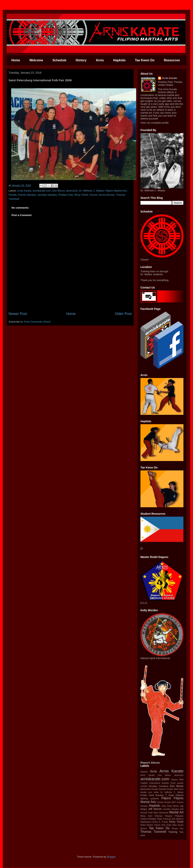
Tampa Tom (178, 829)
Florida (13, 195)
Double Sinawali (159, 789)
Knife (150, 813)
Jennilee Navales (47, 195)
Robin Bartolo (147, 825)
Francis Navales (27, 195)
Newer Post (18, 314)
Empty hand (147, 795)
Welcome (36, 60)
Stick (175, 825)
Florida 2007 (170, 802)
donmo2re (72, 191)
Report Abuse (150, 763)
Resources (172, 60)
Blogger (111, 857)
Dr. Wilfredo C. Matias (91, 191)
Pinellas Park (66, 195)
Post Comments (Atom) (37, 322)
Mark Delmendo (161, 813)
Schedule (59, 60)
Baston (175, 780)
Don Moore (58, 191)
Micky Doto (146, 816)
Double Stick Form (175, 789)
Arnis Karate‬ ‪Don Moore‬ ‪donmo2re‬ (162, 775)
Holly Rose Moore (170, 806)
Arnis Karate (24, 191)
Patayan (169, 816)
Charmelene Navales (159, 783)
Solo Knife (166, 825)
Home (16, 60)
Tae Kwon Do (145, 60)
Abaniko (144, 772)
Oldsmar (159, 816)
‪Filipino (166, 798)
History (81, 60)
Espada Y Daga (165, 795)
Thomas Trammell (153, 832)
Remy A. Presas (160, 822)
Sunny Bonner (107, 195)
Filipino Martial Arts (116, 191)
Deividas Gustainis (159, 786)
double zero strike (150, 792)
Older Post (123, 314)
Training (173, 832)
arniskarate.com (42, 191)
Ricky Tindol (81, 195)
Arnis (100, 60)
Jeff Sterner (155, 809)
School (93, 195)
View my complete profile (155, 123)
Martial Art (176, 812)
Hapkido (119, 60)
